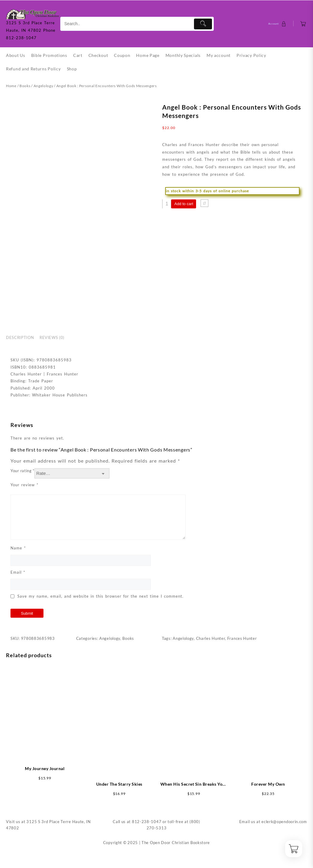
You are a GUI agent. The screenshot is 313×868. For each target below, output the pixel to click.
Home (11, 86)
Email (18, 572)
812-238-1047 (147, 822)
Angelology (43, 86)
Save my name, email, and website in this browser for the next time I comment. (100, 596)
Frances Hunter (242, 638)
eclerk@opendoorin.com (284, 822)
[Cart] (303, 24)
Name (18, 548)
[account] (278, 24)
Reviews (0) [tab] (52, 337)
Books (25, 86)
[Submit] (203, 24)
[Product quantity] (167, 204)
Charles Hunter (211, 638)
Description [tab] (20, 337)
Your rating (22, 471)
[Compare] (204, 203)
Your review (24, 485)
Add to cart (184, 204)
